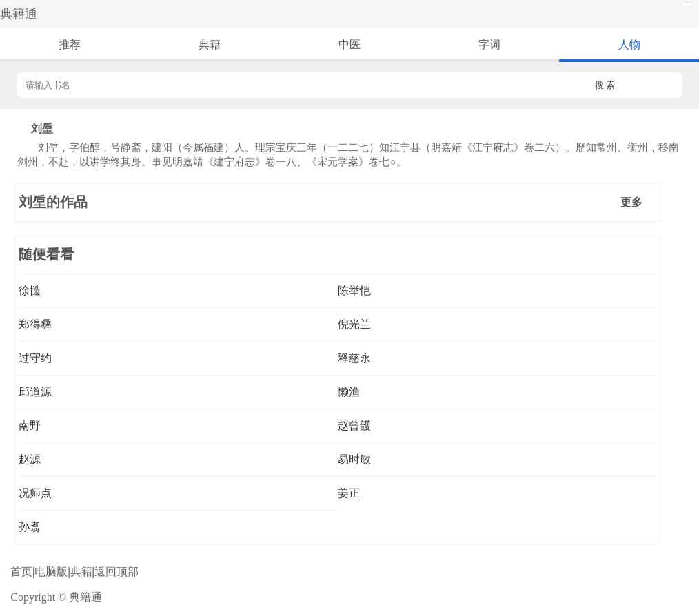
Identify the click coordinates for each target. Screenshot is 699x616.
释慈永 (354, 358)
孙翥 (30, 527)
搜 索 (605, 85)
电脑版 (51, 572)
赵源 (30, 459)
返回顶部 (116, 572)
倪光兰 (354, 324)
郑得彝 (35, 324)
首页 (21, 572)
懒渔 (349, 392)
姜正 (349, 493)
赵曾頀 (354, 425)
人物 (629, 44)
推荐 (70, 44)
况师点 (35, 493)
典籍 (210, 44)
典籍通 (19, 14)
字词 (489, 44)
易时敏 (354, 459)
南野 (30, 425)
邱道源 (35, 392)
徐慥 (30, 290)
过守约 (35, 358)
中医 (349, 44)
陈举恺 (354, 290)
